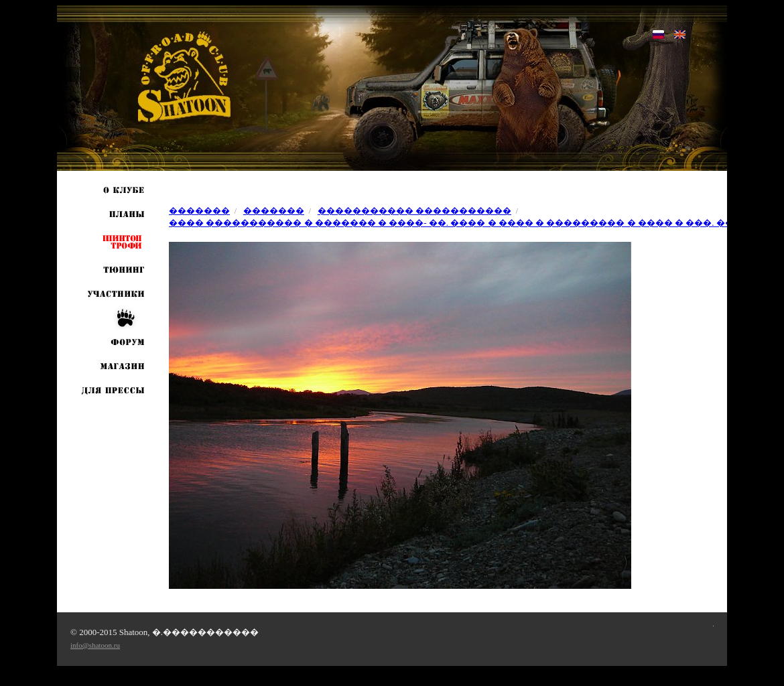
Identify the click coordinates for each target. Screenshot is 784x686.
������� (199, 211)
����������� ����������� (414, 211)
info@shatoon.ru (95, 645)
